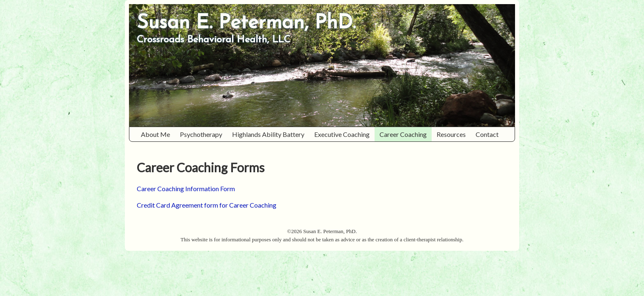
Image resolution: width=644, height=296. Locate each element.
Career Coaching (406, 134)
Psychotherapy (204, 134)
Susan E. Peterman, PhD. (246, 23)
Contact (487, 134)
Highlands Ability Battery (271, 134)
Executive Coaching (342, 134)
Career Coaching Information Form (186, 188)
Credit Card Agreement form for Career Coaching (207, 205)
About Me (158, 134)
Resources (454, 134)
